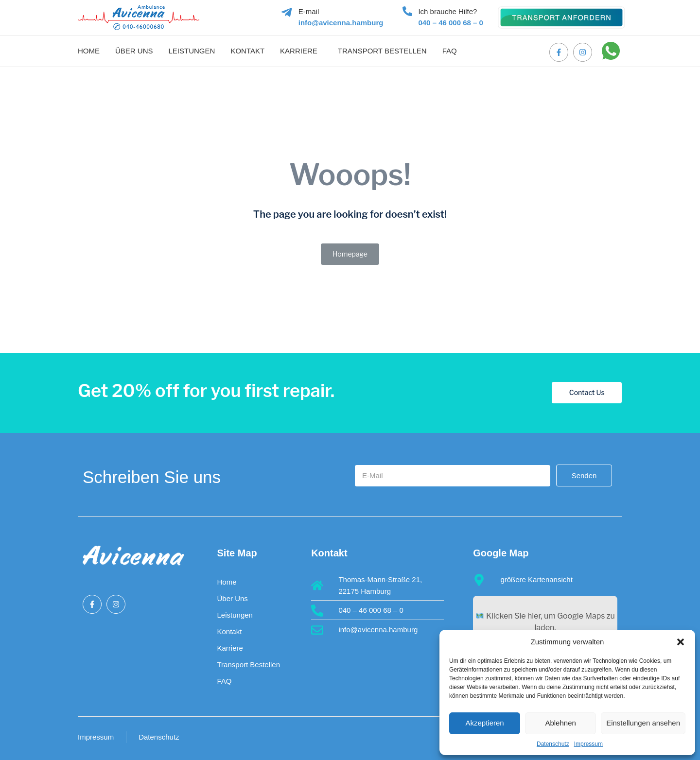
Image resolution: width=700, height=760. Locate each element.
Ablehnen (560, 723)
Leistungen (192, 51)
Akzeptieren (484, 723)
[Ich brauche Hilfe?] (407, 11)
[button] (681, 642)
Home (89, 51)
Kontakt (247, 51)
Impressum (588, 744)
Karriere (299, 51)
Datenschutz (553, 744)
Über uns (134, 51)
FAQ (450, 51)
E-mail (309, 11)
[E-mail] (287, 12)
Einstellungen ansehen (643, 723)
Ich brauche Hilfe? (447, 11)
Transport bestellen (382, 51)
